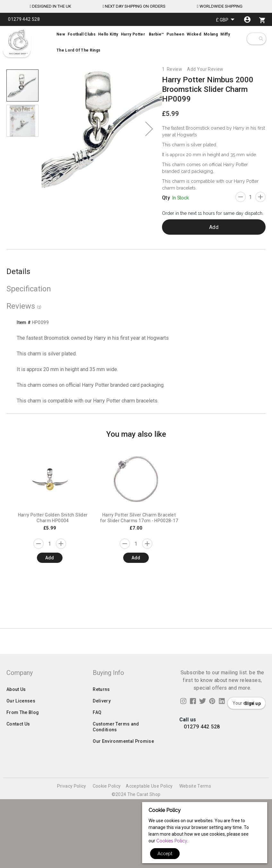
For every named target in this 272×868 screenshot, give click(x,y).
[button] (225, 20)
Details (18, 272)
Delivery (102, 783)
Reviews (24, 306)
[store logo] (18, 42)
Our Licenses (21, 783)
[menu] (136, 42)
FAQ (97, 794)
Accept (165, 854)
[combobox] (261, 39)
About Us (16, 771)
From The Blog (23, 794)
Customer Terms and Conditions (116, 808)
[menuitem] (136, 42)
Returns (101, 771)
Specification (29, 289)
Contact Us (18, 806)
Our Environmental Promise (123, 823)
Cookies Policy (172, 841)
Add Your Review (205, 69)
